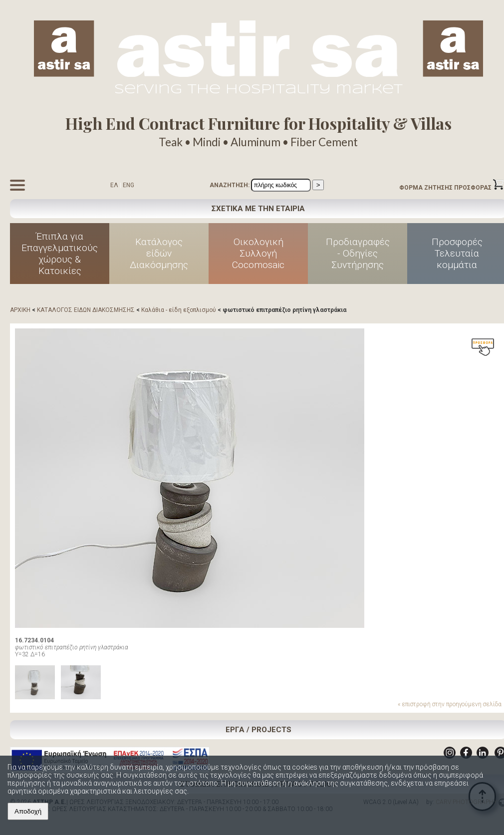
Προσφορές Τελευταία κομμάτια (457, 253)
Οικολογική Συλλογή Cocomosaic (258, 253)
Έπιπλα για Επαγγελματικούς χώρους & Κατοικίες (60, 254)
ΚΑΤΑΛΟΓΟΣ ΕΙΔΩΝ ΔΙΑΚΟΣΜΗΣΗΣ (86, 310)
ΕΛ (114, 185)
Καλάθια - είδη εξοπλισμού (179, 310)
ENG (128, 185)
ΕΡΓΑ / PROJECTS (258, 730)
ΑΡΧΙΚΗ (20, 310)
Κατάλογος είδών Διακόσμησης (159, 253)
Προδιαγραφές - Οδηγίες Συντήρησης (358, 253)
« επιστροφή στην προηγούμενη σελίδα (450, 704)
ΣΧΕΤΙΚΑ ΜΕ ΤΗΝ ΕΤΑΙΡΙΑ (258, 209)
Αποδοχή (28, 811)
